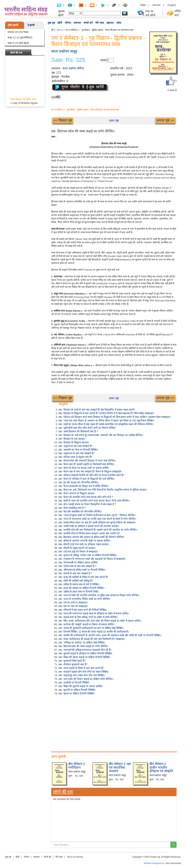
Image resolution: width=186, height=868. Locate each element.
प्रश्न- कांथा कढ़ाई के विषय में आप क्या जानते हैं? (81, 668)
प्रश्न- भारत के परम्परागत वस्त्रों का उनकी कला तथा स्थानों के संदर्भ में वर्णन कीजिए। (97, 519)
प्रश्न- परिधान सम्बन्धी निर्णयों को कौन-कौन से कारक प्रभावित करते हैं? (91, 475)
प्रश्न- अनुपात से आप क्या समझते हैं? (75, 446)
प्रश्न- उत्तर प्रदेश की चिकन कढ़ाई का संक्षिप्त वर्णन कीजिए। (86, 679)
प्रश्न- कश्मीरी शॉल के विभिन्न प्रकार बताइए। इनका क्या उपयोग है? (89, 533)
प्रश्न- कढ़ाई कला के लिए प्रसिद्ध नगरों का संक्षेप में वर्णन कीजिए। (88, 617)
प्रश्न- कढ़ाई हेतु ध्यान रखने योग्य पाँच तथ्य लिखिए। (82, 675)
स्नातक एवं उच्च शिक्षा (18, 32)
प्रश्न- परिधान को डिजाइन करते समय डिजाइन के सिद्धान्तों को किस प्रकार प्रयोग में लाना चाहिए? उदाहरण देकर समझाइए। (115, 417)
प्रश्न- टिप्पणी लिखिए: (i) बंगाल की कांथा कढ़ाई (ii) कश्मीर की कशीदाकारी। (94, 632)
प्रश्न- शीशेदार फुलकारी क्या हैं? (73, 664)
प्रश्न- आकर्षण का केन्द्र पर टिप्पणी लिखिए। (78, 450)
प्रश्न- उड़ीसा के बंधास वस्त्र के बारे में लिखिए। (79, 584)
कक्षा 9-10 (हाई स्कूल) (18, 43)
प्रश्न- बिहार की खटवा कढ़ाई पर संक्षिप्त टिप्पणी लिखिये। (84, 657)
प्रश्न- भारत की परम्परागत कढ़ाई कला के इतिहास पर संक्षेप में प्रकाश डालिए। (94, 613)
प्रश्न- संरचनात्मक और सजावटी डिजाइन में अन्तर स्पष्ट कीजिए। (87, 461)
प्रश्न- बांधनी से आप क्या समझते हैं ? (75, 573)
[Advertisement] (114, 723)
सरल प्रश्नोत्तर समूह (64, 51)
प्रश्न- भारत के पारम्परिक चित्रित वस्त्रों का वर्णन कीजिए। (84, 599)
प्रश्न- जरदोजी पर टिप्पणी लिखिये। (74, 683)
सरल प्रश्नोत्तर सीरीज (73, 68)
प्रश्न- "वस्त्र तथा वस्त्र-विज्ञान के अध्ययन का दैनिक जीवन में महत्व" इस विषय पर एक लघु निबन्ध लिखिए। (106, 421)
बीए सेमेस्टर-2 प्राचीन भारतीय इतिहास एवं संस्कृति (161, 768)
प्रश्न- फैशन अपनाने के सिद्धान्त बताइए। (77, 493)
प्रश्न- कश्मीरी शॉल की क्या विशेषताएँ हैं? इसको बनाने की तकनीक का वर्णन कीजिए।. (98, 530)
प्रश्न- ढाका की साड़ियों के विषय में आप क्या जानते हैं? (83, 577)
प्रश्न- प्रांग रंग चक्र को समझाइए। (73, 606)
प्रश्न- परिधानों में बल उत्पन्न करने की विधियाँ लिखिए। (83, 610)
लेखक (143, 5)
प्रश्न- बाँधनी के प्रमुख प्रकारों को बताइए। (77, 548)
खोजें (60, 23)
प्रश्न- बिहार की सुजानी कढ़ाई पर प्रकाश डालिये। (81, 686)
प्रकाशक (156, 5)
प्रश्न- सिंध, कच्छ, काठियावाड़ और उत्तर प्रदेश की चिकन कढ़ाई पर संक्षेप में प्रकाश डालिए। (100, 621)
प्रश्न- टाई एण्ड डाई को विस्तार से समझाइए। (78, 552)
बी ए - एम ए (56, 30)
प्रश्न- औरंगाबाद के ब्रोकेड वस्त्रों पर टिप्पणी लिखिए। (82, 570)
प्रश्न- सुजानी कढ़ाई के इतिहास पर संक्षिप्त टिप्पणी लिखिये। (85, 653)
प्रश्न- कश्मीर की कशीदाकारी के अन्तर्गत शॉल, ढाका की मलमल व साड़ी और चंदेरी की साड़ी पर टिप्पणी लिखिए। (110, 635)
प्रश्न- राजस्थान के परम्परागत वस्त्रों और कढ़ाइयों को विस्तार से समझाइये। (92, 559)
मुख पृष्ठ (51, 23)
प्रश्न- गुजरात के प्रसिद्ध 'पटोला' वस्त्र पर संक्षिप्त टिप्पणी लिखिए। (88, 555)
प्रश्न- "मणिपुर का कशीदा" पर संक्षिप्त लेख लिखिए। (82, 643)
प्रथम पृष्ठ (114, 121)
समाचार (77, 23)
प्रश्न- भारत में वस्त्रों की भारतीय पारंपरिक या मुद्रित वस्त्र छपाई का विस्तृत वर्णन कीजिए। (99, 595)
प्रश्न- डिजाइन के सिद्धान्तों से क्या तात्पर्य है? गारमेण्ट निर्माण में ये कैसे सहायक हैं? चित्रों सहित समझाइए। (106, 413)
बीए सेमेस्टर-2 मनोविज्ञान (77, 766)
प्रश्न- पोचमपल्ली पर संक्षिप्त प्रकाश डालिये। (78, 562)
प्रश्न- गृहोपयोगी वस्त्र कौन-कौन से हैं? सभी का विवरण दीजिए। (87, 428)
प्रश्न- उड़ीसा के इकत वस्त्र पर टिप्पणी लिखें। (78, 592)
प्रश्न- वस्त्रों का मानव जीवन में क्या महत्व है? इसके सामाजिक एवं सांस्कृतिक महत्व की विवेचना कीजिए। (106, 424)
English (172, 5)
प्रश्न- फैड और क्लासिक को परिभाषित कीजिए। (80, 512)
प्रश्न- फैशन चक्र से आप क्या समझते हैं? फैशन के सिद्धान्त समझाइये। (90, 471)
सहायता (110, 23)
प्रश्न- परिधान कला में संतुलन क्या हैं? (75, 457)
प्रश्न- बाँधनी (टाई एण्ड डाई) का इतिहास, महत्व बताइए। (84, 544)
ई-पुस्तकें (31, 25)
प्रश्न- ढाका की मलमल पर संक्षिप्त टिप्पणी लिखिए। (81, 588)
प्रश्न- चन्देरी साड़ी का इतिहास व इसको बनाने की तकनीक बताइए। (89, 526)
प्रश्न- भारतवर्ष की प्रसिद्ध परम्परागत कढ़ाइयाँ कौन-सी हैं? (85, 650)
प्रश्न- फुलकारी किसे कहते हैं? (72, 661)
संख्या (103, 60)
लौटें (57, 97)
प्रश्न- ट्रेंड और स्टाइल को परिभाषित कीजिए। (79, 482)
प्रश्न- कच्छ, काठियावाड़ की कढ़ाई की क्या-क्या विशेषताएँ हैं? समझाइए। (92, 639)
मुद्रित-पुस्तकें (13, 25)
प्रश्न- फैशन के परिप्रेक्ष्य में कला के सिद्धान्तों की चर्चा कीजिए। (87, 479)
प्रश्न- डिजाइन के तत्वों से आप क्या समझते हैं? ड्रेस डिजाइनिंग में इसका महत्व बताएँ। (97, 410)
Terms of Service (75, 857)
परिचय (68, 23)
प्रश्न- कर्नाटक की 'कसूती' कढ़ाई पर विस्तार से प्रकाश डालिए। (87, 624)
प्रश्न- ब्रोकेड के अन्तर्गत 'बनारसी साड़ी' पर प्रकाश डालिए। (84, 541)
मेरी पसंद (100, 23)
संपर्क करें (88, 23)
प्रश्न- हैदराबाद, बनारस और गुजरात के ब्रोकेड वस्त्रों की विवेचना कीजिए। (91, 537)
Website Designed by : (155, 863)
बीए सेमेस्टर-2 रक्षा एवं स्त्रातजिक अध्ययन (120, 768)
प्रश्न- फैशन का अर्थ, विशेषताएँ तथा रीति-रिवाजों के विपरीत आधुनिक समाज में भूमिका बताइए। (103, 490)
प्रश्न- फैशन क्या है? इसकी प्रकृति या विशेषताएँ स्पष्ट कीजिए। (86, 464)
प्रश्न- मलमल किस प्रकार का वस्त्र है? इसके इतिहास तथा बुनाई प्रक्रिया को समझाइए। (97, 522)
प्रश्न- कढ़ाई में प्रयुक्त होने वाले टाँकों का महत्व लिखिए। (84, 672)
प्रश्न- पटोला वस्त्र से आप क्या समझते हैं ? (77, 566)
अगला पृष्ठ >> (165, 120)
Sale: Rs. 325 (68, 60)
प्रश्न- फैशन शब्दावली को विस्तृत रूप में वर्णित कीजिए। (84, 486)
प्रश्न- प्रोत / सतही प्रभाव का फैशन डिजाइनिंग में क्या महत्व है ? (87, 504)
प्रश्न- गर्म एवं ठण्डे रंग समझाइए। (73, 603)
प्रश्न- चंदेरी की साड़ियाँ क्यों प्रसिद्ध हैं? (76, 581)
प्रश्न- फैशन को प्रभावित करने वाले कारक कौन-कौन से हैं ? (86, 497)
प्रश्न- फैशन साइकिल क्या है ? (72, 508)
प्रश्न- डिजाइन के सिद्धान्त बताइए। (74, 442)
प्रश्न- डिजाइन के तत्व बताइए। (72, 439)
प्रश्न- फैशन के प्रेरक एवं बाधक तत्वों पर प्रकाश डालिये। (84, 468)
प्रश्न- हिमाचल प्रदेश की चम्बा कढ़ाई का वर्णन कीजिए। (83, 646)
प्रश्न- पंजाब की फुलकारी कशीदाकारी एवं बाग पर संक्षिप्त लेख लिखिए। (91, 628)
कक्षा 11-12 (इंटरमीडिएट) (20, 37)
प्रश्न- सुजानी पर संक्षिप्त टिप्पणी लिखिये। (77, 690)
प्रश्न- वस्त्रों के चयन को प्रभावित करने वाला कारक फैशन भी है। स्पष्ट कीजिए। (94, 501)
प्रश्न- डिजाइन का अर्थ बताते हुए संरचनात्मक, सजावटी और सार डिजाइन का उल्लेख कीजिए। (101, 435)
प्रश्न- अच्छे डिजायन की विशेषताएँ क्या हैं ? (78, 431)
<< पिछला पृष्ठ (63, 120)
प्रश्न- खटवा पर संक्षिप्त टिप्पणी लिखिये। (77, 693)
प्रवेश (119, 23)
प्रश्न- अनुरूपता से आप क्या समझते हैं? (76, 453)
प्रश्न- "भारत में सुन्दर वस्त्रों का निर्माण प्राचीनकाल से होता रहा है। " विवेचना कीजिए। (97, 515)
